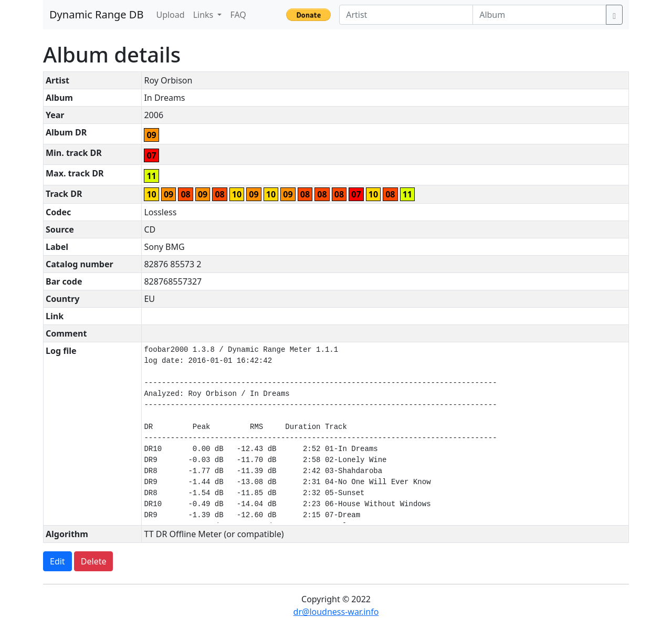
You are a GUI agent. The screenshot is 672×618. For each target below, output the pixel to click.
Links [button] (204, 15)
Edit (57, 561)
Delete (94, 561)
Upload (170, 15)
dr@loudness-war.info (336, 612)
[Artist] (406, 15)
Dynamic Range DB (96, 14)
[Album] (539, 15)
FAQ (238, 15)
